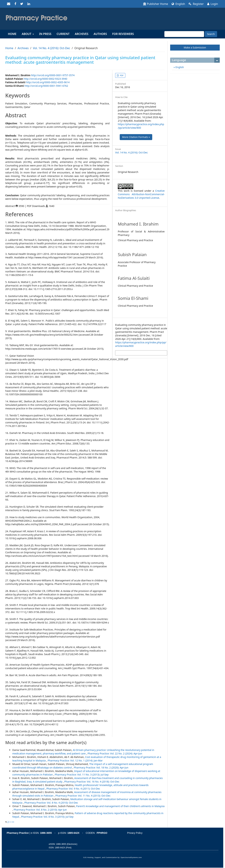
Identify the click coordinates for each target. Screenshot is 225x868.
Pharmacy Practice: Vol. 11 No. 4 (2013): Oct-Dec (83, 796)
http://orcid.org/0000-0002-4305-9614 (48, 82)
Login (213, 4)
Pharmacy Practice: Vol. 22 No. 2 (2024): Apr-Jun (115, 753)
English (178, 4)
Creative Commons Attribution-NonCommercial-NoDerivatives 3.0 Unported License (141, 194)
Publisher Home (156, 4)
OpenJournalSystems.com (131, 857)
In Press (45, 34)
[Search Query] (184, 34)
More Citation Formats (136, 137)
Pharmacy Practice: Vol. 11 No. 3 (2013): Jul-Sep (82, 775)
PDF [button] (121, 75)
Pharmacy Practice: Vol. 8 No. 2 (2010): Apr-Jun (40, 810)
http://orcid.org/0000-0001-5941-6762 (46, 86)
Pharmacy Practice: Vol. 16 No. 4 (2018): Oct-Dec (92, 782)
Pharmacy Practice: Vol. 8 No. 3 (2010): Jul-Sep (47, 817)
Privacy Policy (135, 833)
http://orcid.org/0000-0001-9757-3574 (53, 75)
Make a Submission (195, 47)
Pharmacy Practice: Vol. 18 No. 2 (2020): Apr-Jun (101, 768)
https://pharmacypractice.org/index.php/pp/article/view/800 (141, 126)
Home (12, 34)
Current (63, 34)
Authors (100, 34)
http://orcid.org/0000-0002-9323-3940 (46, 79)
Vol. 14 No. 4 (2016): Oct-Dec (52, 48)
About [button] (28, 34)
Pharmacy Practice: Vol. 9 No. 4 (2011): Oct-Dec (73, 789)
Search (211, 34)
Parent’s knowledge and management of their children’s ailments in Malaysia (120, 806)
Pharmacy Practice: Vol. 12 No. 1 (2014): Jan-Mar (75, 760)
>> (13, 822)
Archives (82, 34)
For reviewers (123, 34)
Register (196, 4)
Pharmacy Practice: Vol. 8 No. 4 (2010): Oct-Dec (51, 803)
